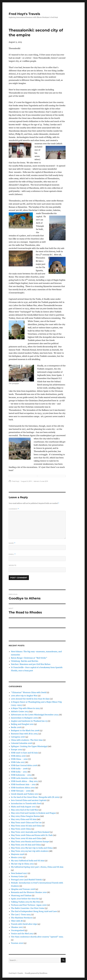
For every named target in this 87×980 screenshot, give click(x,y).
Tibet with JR (17, 921)
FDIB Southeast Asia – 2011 (23, 784)
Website (13, 565)
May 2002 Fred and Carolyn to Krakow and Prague (33, 813)
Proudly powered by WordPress (36, 973)
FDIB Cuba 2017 (18, 762)
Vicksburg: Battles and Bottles (25, 661)
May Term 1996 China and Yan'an (26, 823)
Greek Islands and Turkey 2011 (25, 794)
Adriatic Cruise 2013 (41, 481)
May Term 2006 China (21, 829)
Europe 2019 (17, 750)
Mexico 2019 (17, 857)
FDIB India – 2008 (19, 769)
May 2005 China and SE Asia (24, 819)
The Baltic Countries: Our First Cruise (28, 908)
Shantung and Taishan (21, 895)
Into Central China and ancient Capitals (29, 800)
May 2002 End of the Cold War (25, 810)
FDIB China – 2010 (19, 759)
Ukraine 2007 (17, 927)
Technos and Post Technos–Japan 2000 (29, 905)
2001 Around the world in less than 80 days (30, 699)
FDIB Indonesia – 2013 (21, 775)
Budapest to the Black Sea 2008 (25, 730)
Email (12, 554)
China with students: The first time (27, 740)
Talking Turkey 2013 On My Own (26, 902)
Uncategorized (18, 930)
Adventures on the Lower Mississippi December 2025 (35, 715)
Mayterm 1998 (18, 854)
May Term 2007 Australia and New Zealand (30, 832)
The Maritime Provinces (22, 918)
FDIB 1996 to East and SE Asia (24, 753)
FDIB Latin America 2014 (22, 778)
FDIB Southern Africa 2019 (23, 788)
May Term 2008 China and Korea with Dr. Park (32, 835)
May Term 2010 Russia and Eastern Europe (30, 842)
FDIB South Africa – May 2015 (24, 781)
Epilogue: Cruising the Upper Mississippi (29, 746)
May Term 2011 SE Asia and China (26, 845)
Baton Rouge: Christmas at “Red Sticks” (29, 658)
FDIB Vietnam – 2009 (21, 791)
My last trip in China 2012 (22, 864)
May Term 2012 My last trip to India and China (32, 848)
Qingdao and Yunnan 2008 (23, 889)
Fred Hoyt (16, 481)
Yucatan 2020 (17, 943)
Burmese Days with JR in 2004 (24, 734)
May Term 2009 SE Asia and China (26, 838)
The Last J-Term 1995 (21, 915)
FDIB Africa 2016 (18, 756)
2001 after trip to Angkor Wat (24, 696)
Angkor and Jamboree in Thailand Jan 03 (29, 721)
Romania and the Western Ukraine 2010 (29, 892)
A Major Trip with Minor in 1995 (25, 708)
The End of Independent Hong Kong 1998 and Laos (34, 911)
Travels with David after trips (24, 924)
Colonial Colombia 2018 (21, 743)
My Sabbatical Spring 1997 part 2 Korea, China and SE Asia (37, 867)
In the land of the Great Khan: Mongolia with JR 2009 (35, 797)
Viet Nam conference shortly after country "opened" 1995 (37, 937)
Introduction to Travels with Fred (26, 803)
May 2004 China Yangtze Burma (25, 816)
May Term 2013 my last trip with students (30, 851)
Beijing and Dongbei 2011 (22, 724)
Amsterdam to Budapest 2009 (24, 718)
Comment (14, 509)
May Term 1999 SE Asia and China (26, 826)
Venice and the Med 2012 (22, 934)
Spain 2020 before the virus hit (25, 899)
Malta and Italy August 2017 (23, 807)
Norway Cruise (17, 876)
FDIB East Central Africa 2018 (24, 765)
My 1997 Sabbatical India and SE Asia (28, 861)
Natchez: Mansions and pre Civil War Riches (31, 664)
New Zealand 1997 (19, 873)
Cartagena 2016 (18, 737)
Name (12, 543)
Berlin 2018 (16, 727)
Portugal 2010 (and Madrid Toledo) (27, 880)
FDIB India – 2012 (19, 772)
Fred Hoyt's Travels (24, 14)
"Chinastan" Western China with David (29, 692)
